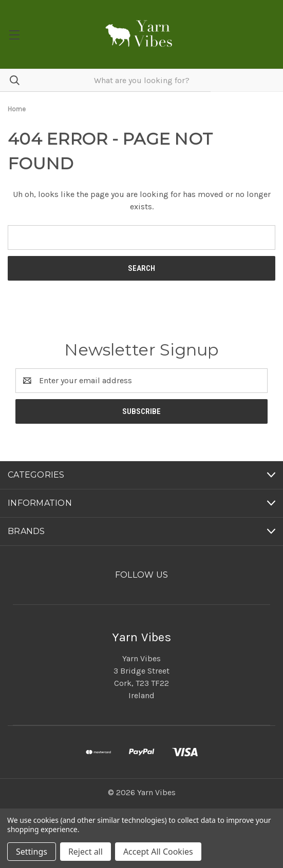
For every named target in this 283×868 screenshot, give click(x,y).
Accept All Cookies (158, 852)
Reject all (86, 852)
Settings (32, 852)
